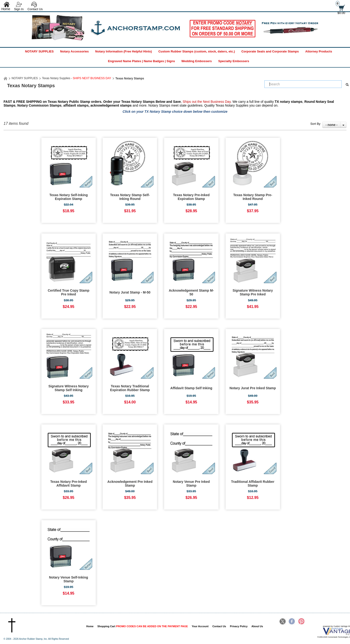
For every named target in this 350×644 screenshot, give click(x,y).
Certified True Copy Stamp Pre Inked (69, 292)
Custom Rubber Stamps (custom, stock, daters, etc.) (197, 51)
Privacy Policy (239, 626)
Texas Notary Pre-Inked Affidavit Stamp (69, 484)
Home (90, 626)
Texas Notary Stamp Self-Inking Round (130, 197)
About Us (257, 626)
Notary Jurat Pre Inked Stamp (253, 388)
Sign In (19, 9)
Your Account (200, 626)
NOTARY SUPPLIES (39, 51)
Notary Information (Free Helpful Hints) (124, 51)
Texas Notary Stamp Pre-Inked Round (253, 197)
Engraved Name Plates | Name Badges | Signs (141, 61)
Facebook (292, 622)
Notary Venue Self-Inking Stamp (68, 579)
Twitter (283, 622)
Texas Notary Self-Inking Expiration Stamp (69, 197)
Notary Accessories (74, 51)
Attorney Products (319, 51)
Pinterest (301, 622)
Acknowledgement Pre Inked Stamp (130, 484)
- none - (331, 125)
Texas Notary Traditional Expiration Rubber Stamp (130, 388)
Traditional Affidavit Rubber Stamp (253, 484)
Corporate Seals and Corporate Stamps (270, 51)
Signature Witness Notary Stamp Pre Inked (253, 292)
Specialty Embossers (234, 61)
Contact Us (35, 9)
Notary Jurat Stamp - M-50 (130, 292)
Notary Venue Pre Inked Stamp (191, 484)
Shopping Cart (143, 626)
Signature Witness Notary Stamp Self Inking (69, 388)
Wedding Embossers (197, 61)
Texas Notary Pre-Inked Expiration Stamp (191, 197)
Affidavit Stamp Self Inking (191, 388)
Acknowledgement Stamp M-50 (191, 292)
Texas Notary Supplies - (77, 78)
